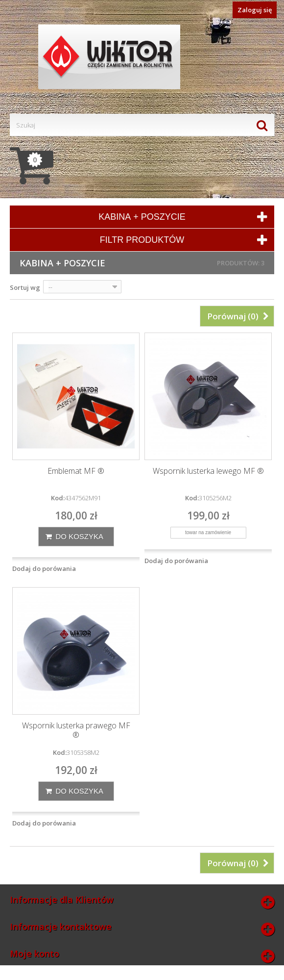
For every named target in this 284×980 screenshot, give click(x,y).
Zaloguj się (255, 10)
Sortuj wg (25, 287)
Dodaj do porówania (44, 568)
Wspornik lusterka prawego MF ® (76, 730)
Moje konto (35, 954)
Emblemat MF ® (76, 471)
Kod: (58, 498)
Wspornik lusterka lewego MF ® (208, 471)
